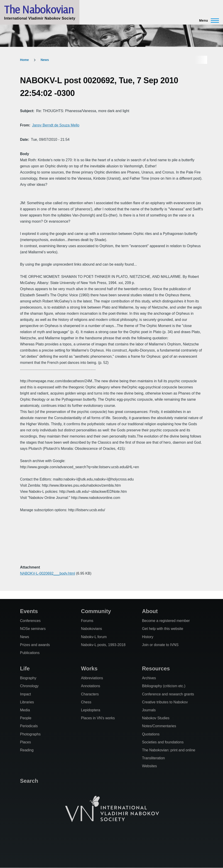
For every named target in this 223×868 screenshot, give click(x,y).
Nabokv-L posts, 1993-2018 (103, 645)
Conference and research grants (168, 694)
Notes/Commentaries (159, 726)
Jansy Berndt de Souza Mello (56, 125)
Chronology (29, 686)
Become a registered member (166, 621)
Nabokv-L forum (94, 637)
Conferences (30, 621)
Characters (90, 694)
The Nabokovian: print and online (169, 750)
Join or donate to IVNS (160, 645)
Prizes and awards (35, 645)
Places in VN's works (98, 718)
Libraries (27, 702)
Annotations (91, 686)
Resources (156, 668)
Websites (149, 766)
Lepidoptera (91, 710)
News (45, 60)
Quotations (151, 734)
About (150, 611)
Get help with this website (163, 629)
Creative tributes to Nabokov (165, 702)
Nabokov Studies (156, 718)
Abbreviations (92, 678)
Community (96, 611)
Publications (30, 653)
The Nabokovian (39, 9)
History (148, 637)
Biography (28, 678)
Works (89, 668)
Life (25, 668)
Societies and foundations (163, 742)
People (26, 718)
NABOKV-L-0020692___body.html (48, 573)
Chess (86, 702)
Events (29, 611)
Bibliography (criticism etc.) (164, 686)
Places (25, 742)
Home (24, 60)
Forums (87, 621)
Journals (149, 710)
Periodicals (29, 726)
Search (29, 781)
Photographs (30, 734)
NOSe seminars (33, 629)
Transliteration (153, 758)
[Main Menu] (208, 20)
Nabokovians (92, 629)
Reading (27, 750)
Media (25, 710)
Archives (149, 678)
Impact (25, 694)
